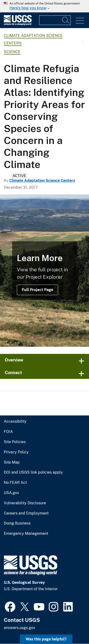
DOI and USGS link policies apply (33, 472)
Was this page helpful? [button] (46, 639)
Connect (13, 373)
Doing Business (17, 523)
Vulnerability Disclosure (25, 503)
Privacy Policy (16, 452)
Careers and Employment (26, 513)
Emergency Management (26, 534)
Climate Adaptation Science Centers (42, 181)
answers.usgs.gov (19, 628)
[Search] (66, 20)
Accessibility (15, 421)
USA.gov (11, 493)
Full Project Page (37, 290)
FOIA (8, 432)
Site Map (12, 462)
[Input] (55, 20)
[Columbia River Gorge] (44, 271)
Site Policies (15, 442)
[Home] (18, 24)
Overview (14, 360)
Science (12, 52)
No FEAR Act (15, 483)
